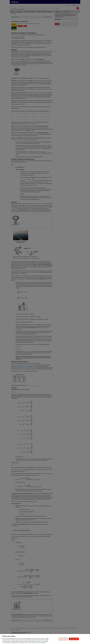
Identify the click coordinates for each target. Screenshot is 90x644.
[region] (45, 639)
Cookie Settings (63, 639)
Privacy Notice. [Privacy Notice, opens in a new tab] (43, 643)
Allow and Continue (74, 639)
